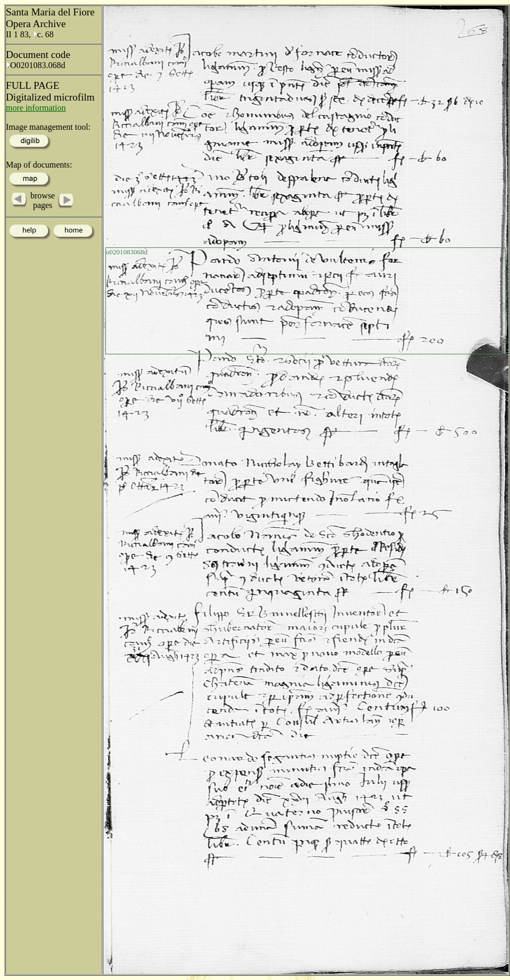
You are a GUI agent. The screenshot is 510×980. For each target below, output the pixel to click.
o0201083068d (127, 252)
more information (36, 108)
